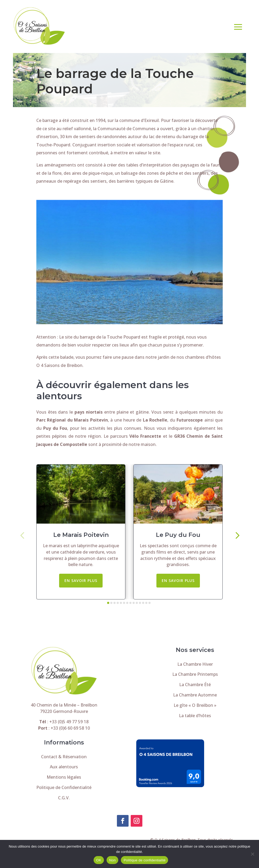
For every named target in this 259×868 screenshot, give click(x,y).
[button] (22, 535)
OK (99, 860)
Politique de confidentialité (144, 860)
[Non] (252, 854)
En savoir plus (81, 580)
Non (113, 860)
